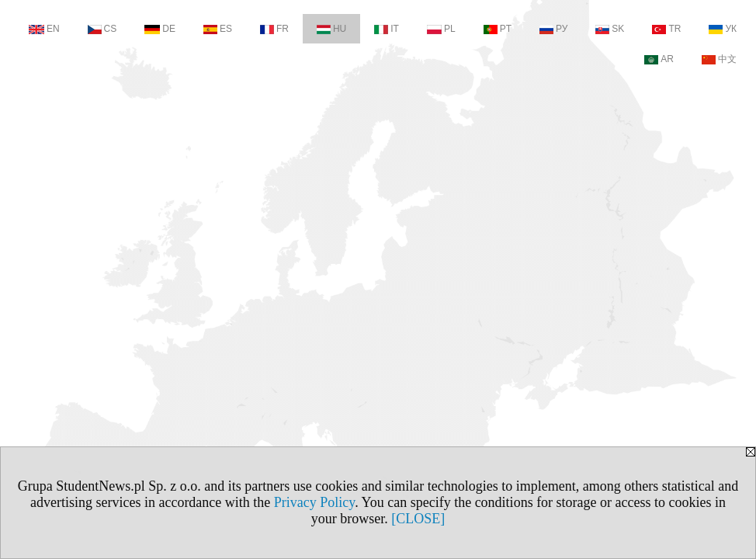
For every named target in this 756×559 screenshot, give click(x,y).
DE (160, 29)
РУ (553, 29)
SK (610, 29)
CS (102, 29)
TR (666, 29)
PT (498, 29)
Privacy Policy (314, 502)
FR (274, 29)
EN (44, 29)
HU (331, 29)
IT (387, 29)
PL (441, 29)
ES (218, 29)
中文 (719, 59)
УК (723, 29)
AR (659, 59)
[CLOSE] (418, 519)
